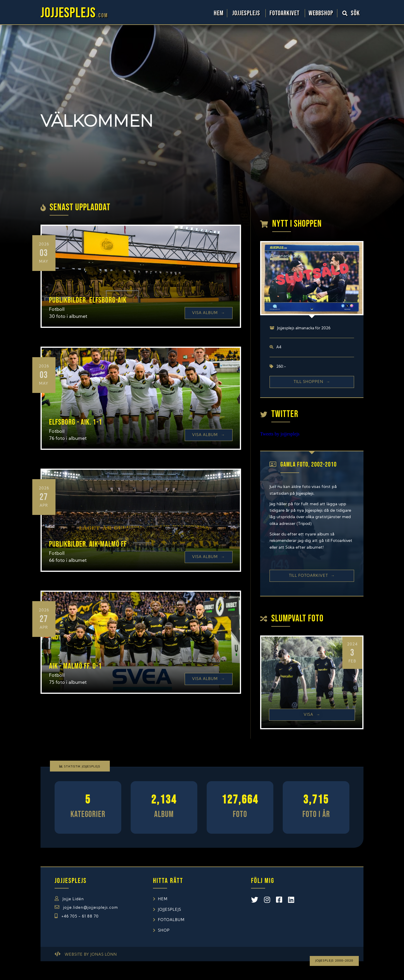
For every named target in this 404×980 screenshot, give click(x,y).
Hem (219, 13)
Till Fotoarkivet (312, 576)
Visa (312, 715)
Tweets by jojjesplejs (280, 434)
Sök (351, 13)
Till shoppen (312, 382)
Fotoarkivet (285, 13)
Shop (164, 931)
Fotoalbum (171, 920)
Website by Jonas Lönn (91, 955)
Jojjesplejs (247, 13)
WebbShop (321, 13)
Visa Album (208, 313)
